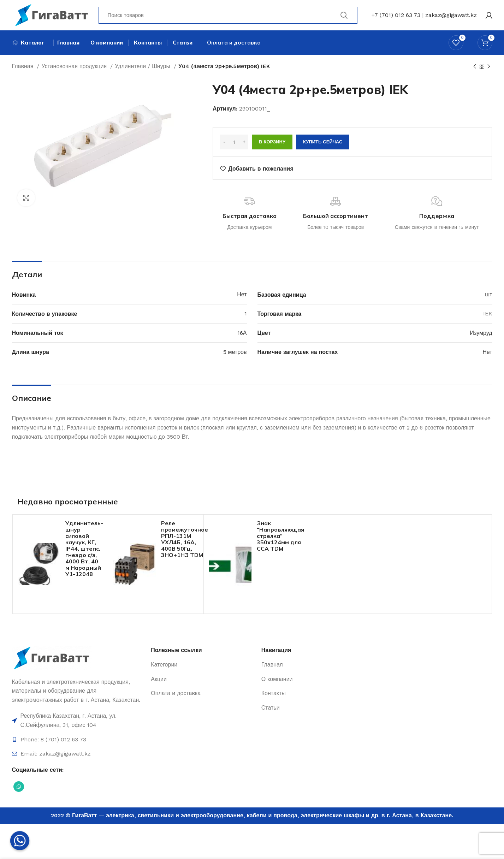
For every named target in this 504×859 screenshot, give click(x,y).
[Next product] (489, 69)
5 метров (235, 354)
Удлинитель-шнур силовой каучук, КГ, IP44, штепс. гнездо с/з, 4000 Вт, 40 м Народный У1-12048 (84, 550)
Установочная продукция (75, 68)
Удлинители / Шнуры (143, 68)
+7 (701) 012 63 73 (396, 16)
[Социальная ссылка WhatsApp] (19, 788)
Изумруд (481, 334)
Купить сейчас (323, 144)
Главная (24, 68)
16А (242, 334)
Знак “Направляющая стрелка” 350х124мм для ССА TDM (280, 537)
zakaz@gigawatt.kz (451, 16)
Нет (242, 296)
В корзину (272, 144)
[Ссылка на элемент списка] (78, 722)
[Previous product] (475, 69)
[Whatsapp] (20, 841)
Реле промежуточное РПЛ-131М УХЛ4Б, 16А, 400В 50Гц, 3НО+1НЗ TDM (185, 540)
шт (488, 296)
